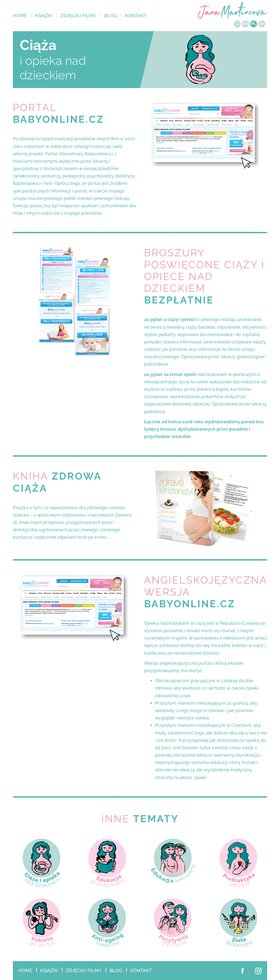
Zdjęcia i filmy (78, 16)
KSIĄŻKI (44, 16)
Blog (110, 16)
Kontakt (136, 16)
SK (262, 24)
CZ (237, 24)
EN (245, 24)
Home (20, 16)
